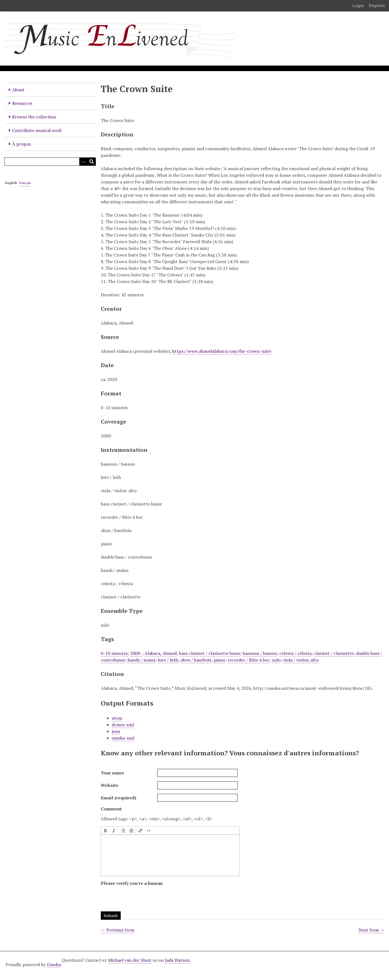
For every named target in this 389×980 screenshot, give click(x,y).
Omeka (54, 965)
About (18, 90)
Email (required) (118, 798)
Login (358, 6)
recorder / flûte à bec (249, 660)
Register (377, 6)
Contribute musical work (37, 130)
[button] (105, 831)
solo (276, 660)
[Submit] (92, 162)
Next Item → (372, 930)
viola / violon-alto (301, 660)
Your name (112, 773)
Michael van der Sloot (130, 960)
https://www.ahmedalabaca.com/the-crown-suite (222, 351)
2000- (136, 653)
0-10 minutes (114, 653)
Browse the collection (34, 117)
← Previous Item (118, 930)
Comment (111, 809)
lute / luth (168, 660)
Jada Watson (177, 960)
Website (110, 785)
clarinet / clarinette (334, 653)
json (116, 731)
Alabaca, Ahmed (161, 653)
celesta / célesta (295, 653)
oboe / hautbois (196, 660)
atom (117, 718)
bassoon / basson (260, 653)
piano (219, 660)
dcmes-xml (123, 725)
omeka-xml (123, 738)
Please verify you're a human (132, 883)
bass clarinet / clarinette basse (210, 653)
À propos (21, 144)
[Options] (83, 162)
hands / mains (141, 660)
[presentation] (105, 831)
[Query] (50, 162)
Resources (22, 103)
